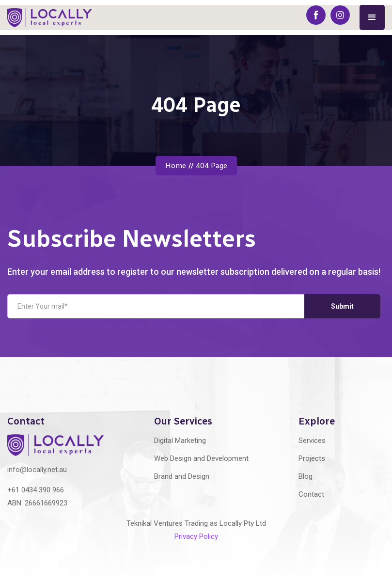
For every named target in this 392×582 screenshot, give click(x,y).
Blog (306, 476)
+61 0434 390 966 (36, 490)
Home (176, 166)
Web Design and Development (201, 458)
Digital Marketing (180, 440)
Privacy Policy (196, 536)
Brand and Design (182, 476)
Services (312, 440)
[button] (372, 17)
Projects (312, 458)
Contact (311, 494)
